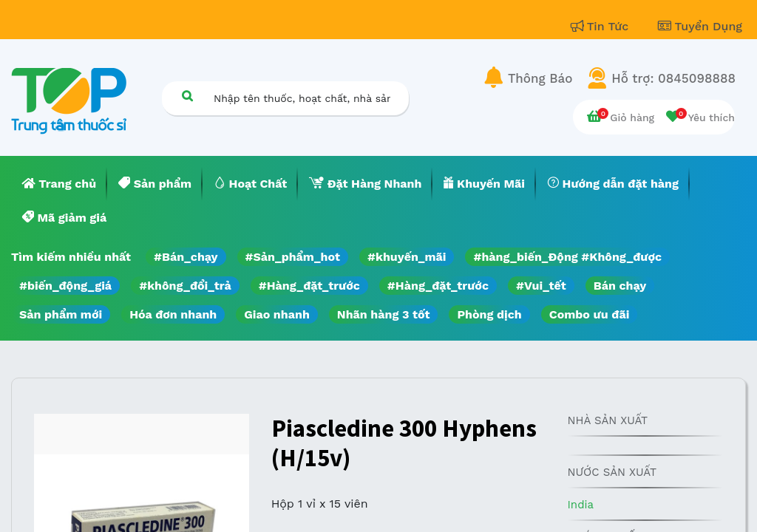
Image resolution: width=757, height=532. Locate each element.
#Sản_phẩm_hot (293, 257)
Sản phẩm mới (61, 314)
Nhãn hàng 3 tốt (384, 314)
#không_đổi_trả (185, 286)
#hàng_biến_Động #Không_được (567, 257)
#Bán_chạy (186, 257)
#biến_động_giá (65, 286)
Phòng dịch (489, 314)
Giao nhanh (277, 314)
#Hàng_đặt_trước (309, 286)
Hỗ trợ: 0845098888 (673, 78)
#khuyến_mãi (407, 257)
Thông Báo (540, 78)
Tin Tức (602, 26)
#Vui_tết (541, 286)
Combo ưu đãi (590, 314)
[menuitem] (59, 184)
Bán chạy (620, 286)
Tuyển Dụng (700, 26)
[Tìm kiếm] (187, 96)
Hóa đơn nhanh (173, 314)
